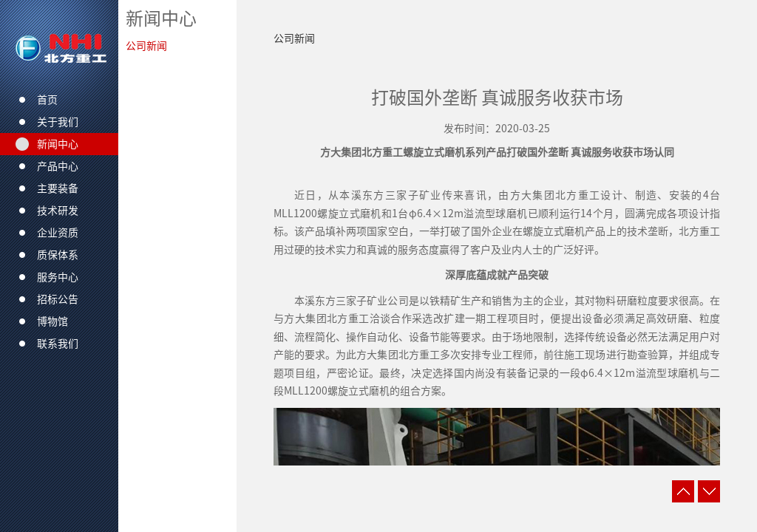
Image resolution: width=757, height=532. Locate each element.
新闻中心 (161, 18)
